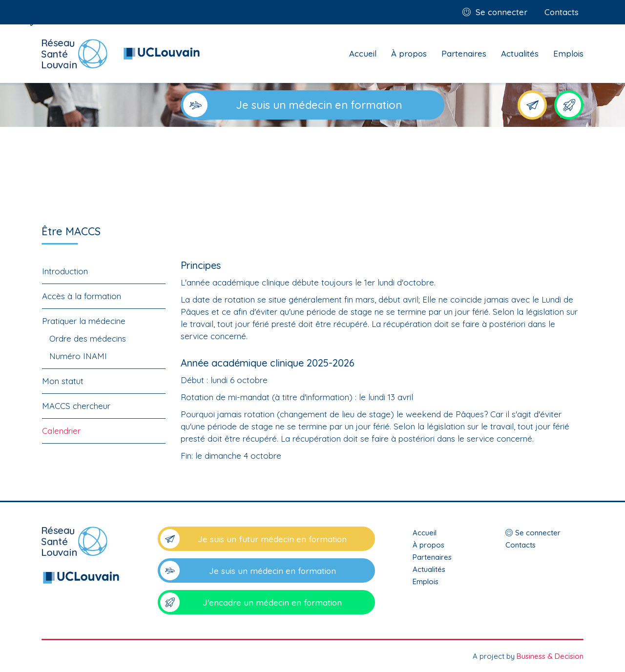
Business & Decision (550, 656)
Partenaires (464, 53)
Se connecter (501, 12)
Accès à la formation (82, 296)
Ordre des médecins (88, 338)
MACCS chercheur (76, 406)
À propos (409, 53)
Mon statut (63, 381)
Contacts (562, 12)
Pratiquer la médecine (84, 321)
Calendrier (61, 431)
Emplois (568, 53)
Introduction (65, 271)
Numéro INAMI (78, 356)
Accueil (363, 53)
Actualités (520, 53)
